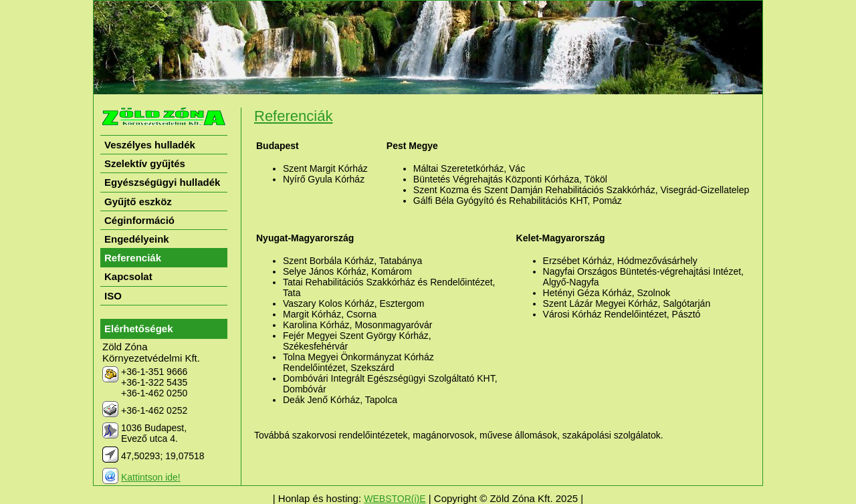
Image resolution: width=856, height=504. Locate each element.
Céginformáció (139, 220)
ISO (113, 296)
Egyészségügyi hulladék (162, 182)
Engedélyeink (137, 239)
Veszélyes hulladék (150, 145)
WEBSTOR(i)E (395, 499)
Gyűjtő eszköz (138, 202)
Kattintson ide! (151, 477)
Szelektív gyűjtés (145, 163)
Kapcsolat (128, 276)
